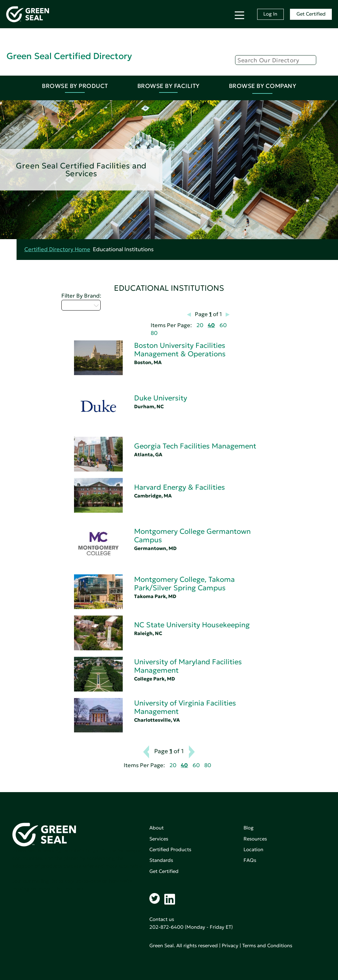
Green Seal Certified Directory (69, 56)
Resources (255, 839)
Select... (81, 305)
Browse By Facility (169, 86)
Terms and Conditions (267, 945)
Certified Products (170, 849)
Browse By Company (263, 86)
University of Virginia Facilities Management (185, 707)
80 (154, 333)
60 (223, 325)
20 (200, 325)
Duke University (161, 398)
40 (211, 325)
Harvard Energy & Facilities (180, 487)
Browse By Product (75, 86)
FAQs (250, 860)
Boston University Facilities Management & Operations (180, 350)
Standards (161, 860)
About (156, 828)
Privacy (230, 945)
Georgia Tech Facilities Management (195, 446)
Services (159, 839)
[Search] (276, 60)
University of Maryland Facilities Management (188, 666)
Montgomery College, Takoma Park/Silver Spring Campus (184, 584)
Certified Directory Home (57, 249)
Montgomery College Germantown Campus (192, 536)
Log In (270, 14)
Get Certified (311, 14)
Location (253, 849)
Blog (249, 828)
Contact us (162, 919)
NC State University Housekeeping (192, 625)
